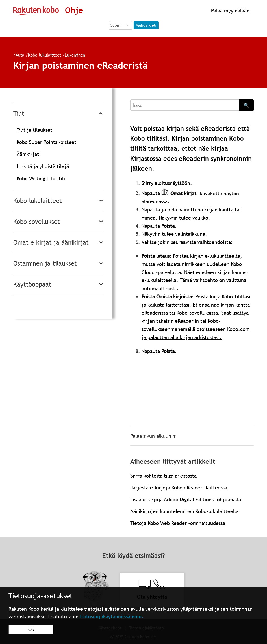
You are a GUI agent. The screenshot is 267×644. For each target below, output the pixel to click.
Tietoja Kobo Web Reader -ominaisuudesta (178, 523)
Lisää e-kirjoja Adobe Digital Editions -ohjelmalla (186, 499)
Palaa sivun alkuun (153, 436)
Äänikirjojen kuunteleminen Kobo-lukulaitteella (184, 511)
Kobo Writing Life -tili (41, 178)
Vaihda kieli (146, 25)
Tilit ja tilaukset (34, 130)
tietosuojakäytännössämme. (112, 616)
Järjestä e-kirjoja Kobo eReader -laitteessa (179, 488)
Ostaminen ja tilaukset (45, 264)
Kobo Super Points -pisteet (46, 142)
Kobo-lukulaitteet (42, 55)
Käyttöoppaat (32, 284)
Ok (31, 629)
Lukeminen (73, 55)
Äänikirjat (28, 154)
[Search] (185, 105)
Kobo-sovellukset (37, 222)
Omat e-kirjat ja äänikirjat (51, 243)
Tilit (19, 113)
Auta (18, 55)
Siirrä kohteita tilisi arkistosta (163, 476)
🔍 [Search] (246, 105)
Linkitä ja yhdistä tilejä (43, 166)
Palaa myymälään (230, 11)
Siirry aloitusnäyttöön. (167, 183)
